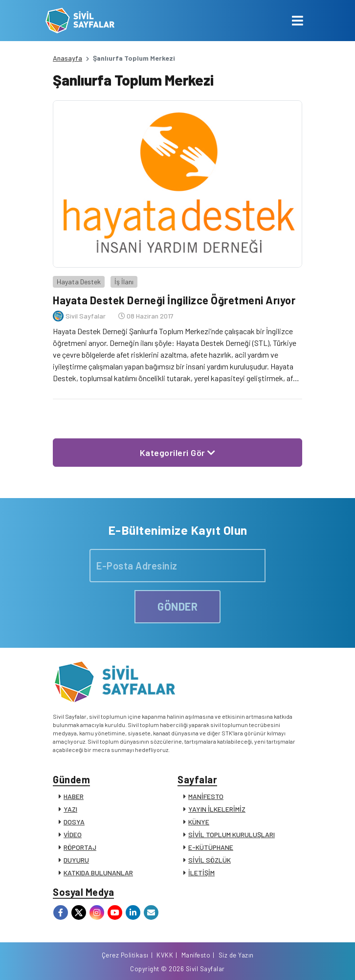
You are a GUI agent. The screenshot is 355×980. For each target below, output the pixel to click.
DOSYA (74, 822)
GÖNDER (177, 606)
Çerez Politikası (125, 955)
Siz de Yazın (236, 955)
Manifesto (196, 955)
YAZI (70, 809)
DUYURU (76, 860)
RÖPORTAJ (80, 847)
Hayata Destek (79, 282)
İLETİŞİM (201, 873)
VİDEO (73, 834)
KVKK (165, 955)
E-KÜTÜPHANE (211, 847)
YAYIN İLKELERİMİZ (217, 809)
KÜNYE (199, 822)
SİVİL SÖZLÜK (210, 860)
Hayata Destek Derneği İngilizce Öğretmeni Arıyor (174, 300)
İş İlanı (124, 282)
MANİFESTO (206, 796)
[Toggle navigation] (298, 21)
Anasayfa (67, 58)
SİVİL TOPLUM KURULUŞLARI (232, 834)
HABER (74, 796)
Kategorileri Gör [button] (178, 453)
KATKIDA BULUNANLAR (98, 873)
